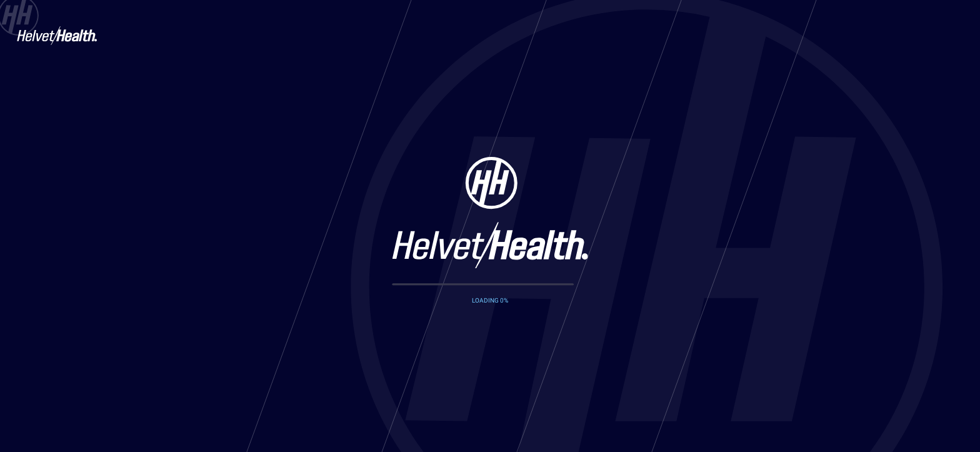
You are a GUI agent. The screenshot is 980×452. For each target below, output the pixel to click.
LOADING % (490, 300)
